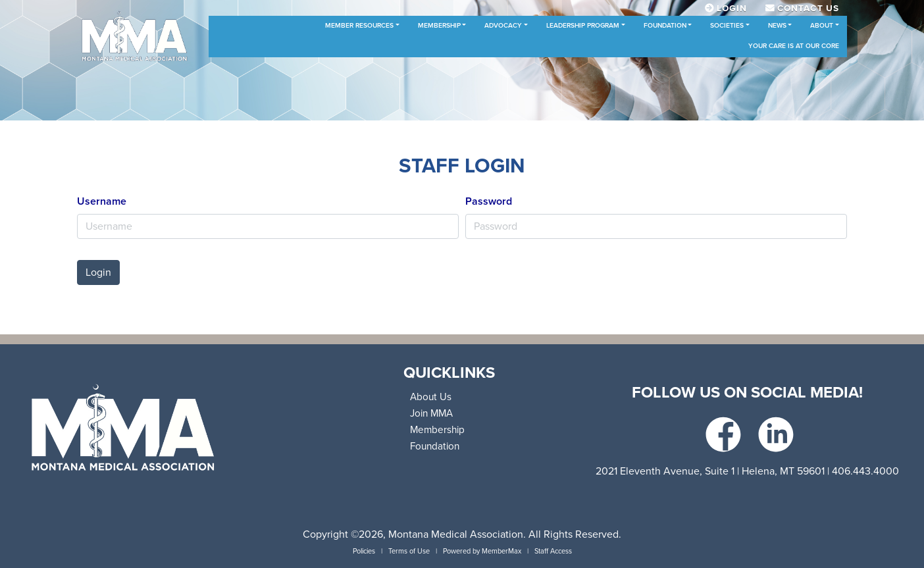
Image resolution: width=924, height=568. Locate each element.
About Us (431, 397)
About (822, 26)
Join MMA (431, 413)
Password (489, 201)
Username (102, 201)
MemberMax (501, 551)
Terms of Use (409, 551)
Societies (727, 26)
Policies (364, 551)
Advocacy (503, 26)
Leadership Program (583, 26)
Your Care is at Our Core (794, 46)
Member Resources (359, 26)
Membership (439, 26)
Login (98, 272)
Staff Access (553, 551)
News (777, 26)
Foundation (665, 26)
